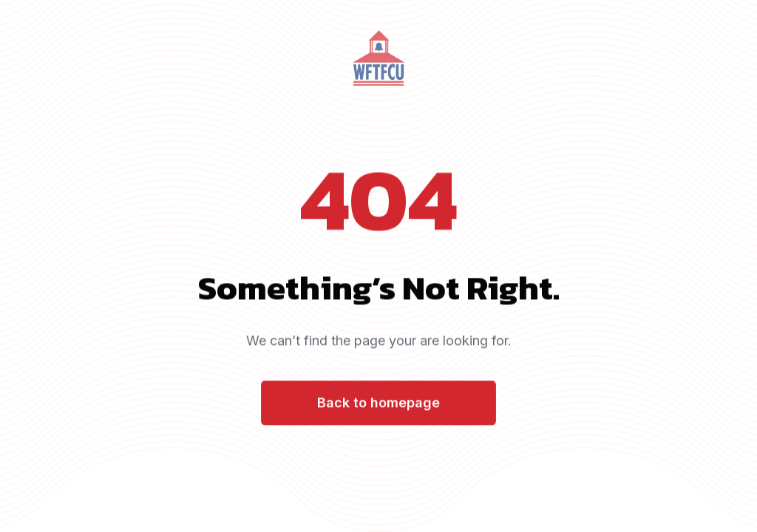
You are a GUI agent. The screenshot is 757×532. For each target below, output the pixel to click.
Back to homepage (378, 404)
